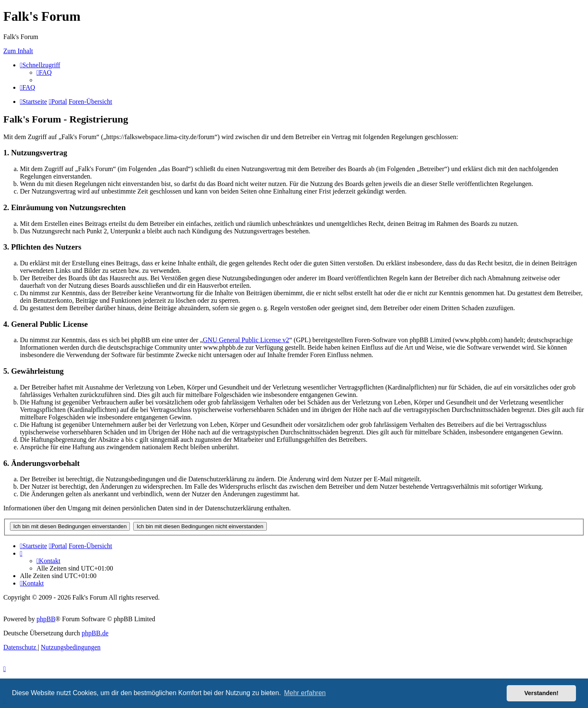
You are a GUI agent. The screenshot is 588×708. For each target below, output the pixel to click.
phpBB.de (95, 633)
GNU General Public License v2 (246, 340)
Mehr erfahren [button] (305, 693)
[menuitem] (44, 72)
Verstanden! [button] (542, 693)
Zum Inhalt (18, 51)
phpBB (46, 619)
